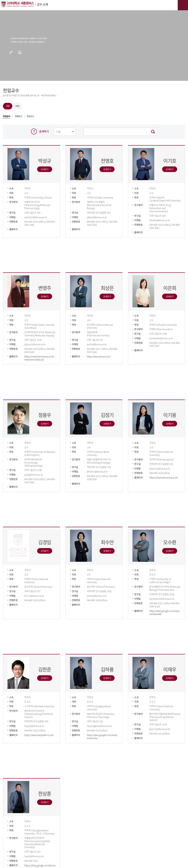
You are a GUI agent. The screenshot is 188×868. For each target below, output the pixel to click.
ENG (17, 106)
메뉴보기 (183, 5)
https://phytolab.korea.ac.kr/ (164, 477)
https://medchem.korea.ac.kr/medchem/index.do (39, 358)
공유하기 (13, 52)
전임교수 (7, 116)
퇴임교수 (30, 116)
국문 (8, 106)
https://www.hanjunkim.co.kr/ (39, 735)
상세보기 (45, 169)
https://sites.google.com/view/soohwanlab (164, 612)
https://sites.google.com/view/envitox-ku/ (102, 736)
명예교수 (19, 116)
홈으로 (20, 52)
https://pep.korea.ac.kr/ (99, 356)
